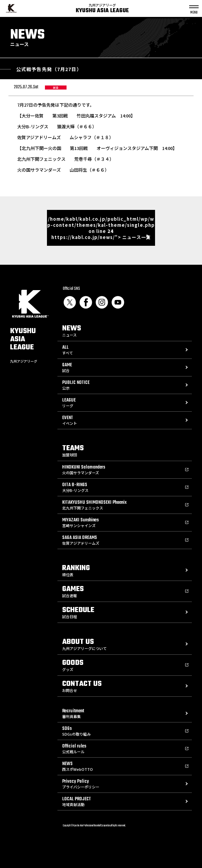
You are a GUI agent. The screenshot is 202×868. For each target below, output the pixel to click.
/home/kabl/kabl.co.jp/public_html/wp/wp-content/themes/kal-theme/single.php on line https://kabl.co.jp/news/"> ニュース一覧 (101, 228)
